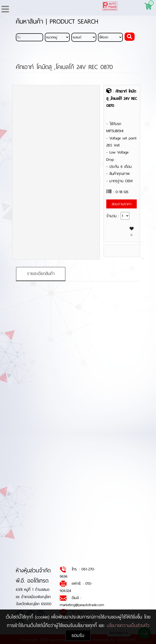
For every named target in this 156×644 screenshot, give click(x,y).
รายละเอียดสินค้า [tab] (41, 274)
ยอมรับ (78, 635)
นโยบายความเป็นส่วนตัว (128, 625)
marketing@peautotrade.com (82, 605)
